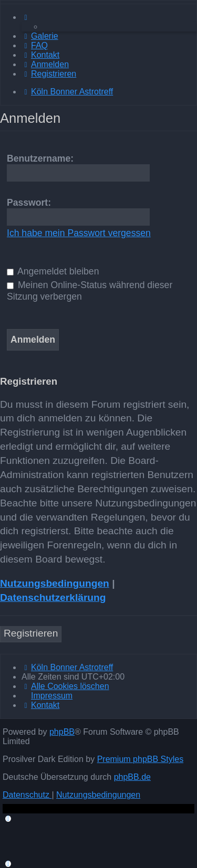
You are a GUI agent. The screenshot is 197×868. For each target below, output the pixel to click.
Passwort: (29, 203)
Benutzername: (40, 158)
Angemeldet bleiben (53, 271)
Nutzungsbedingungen (55, 583)
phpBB (62, 732)
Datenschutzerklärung (53, 597)
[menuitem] (40, 36)
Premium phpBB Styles (141, 759)
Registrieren (31, 633)
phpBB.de (132, 777)
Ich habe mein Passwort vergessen (79, 233)
